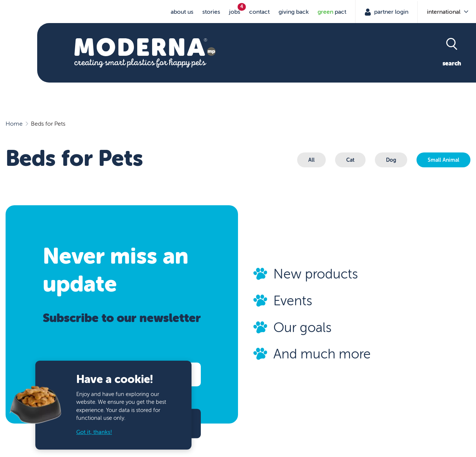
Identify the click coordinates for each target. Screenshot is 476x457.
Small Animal (443, 160)
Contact (259, 12)
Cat (350, 160)
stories (211, 12)
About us (182, 12)
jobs (235, 12)
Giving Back (294, 12)
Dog (391, 160)
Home (14, 124)
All (311, 160)
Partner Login (390, 12)
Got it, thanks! (94, 432)
